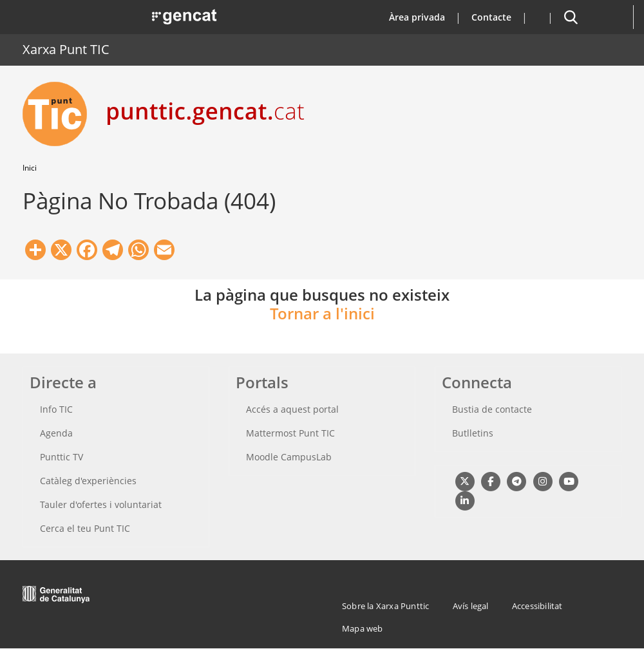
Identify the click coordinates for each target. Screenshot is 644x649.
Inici (30, 168)
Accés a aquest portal (292, 409)
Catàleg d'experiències (88, 481)
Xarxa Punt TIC (66, 49)
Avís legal (471, 606)
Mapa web (363, 628)
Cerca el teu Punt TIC (85, 528)
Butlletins (473, 433)
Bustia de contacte (492, 409)
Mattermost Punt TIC (290, 433)
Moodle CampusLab (289, 457)
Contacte (491, 17)
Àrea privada (417, 17)
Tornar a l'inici (322, 313)
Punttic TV (62, 457)
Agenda (56, 433)
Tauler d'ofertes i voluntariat (101, 504)
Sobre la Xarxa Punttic (385, 606)
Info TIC (56, 409)
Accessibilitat (537, 606)
